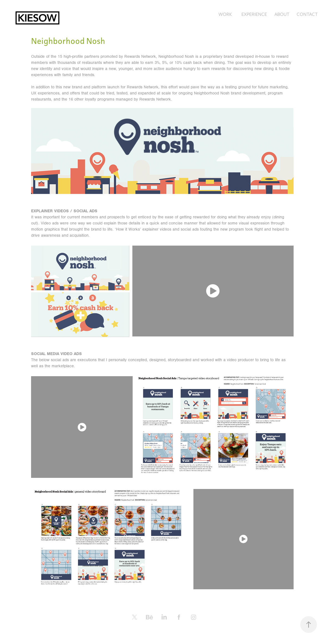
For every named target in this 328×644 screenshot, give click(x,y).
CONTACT (307, 14)
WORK (225, 14)
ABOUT (282, 14)
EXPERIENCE (254, 14)
